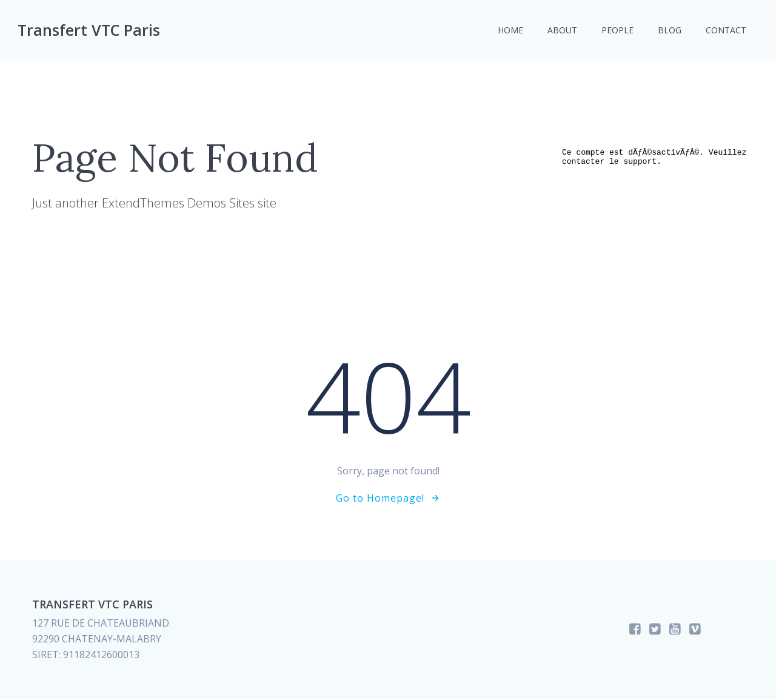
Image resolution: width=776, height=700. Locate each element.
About (562, 31)
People (617, 31)
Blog (669, 31)
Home (510, 31)
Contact (725, 31)
